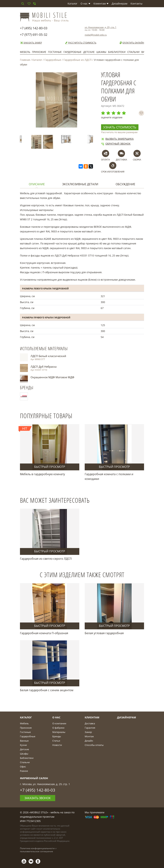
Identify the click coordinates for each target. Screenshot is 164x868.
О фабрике (58, 728)
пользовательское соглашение (37, 851)
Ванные (24, 741)
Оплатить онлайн (132, 43)
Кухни (23, 745)
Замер (88, 732)
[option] (27, 139)
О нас (85, 4)
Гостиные (55, 52)
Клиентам (101, 4)
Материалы (59, 732)
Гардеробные (72, 52)
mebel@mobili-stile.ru (96, 35)
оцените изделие (112, 117)
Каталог (72, 4)
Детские (89, 52)
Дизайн (89, 741)
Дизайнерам (119, 4)
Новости (57, 745)
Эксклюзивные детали (80, 184)
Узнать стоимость (120, 127)
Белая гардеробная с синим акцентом (47, 690)
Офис (23, 767)
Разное (24, 771)
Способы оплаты (94, 745)
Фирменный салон (34, 778)
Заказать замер (31, 43)
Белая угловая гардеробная (104, 633)
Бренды (57, 736)
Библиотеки (117, 52)
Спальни (133, 52)
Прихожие (39, 52)
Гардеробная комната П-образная (44, 633)
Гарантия (90, 728)
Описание (37, 184)
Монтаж (89, 736)
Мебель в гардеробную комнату (42, 474)
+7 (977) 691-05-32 (34, 35)
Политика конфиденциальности (37, 848)
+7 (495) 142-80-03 (34, 28)
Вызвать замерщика (117, 139)
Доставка (90, 723)
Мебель (25, 52)
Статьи (56, 741)
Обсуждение (125, 184)
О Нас (56, 717)
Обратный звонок (116, 144)
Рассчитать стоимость (81, 43)
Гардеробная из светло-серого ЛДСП (46, 559)
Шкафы (101, 52)
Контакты (136, 4)
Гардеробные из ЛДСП (78, 60)
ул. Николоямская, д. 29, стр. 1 (101, 27)
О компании (59, 723)
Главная (25, 60)
